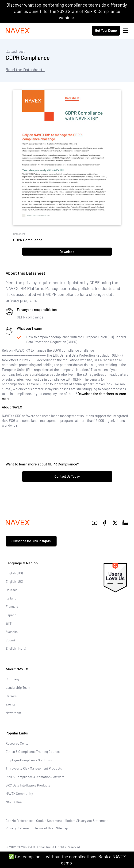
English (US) (14, 573)
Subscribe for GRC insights (31, 541)
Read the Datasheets (25, 69)
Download (67, 252)
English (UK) (14, 581)
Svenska (12, 632)
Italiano (11, 598)
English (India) (16, 648)
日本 (9, 623)
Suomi (10, 640)
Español (11, 615)
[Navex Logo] (18, 31)
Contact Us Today (67, 476)
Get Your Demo (106, 31)
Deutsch (12, 590)
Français (12, 606)
